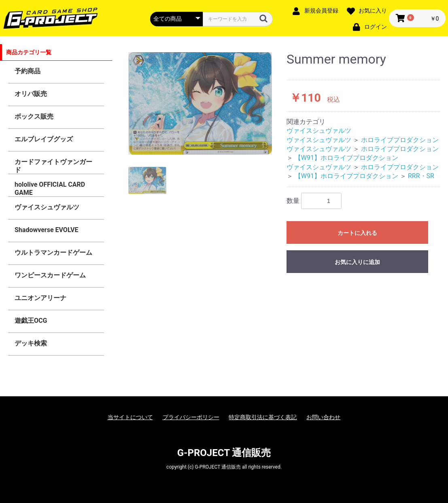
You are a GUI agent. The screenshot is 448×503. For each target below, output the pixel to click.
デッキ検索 (31, 343)
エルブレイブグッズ (44, 139)
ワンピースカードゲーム (50, 275)
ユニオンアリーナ (40, 298)
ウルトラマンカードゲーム (53, 253)
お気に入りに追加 (357, 262)
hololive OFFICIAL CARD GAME (50, 189)
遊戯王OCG (31, 321)
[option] (200, 103)
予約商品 (28, 71)
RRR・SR (421, 176)
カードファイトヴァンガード (53, 166)
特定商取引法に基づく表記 (263, 417)
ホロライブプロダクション (400, 140)
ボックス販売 (34, 116)
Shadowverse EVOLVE (46, 230)
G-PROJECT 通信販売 (224, 453)
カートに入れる (357, 233)
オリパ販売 (31, 94)
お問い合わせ (323, 417)
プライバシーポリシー (191, 417)
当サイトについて (130, 417)
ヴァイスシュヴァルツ (47, 207)
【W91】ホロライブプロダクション (346, 158)
